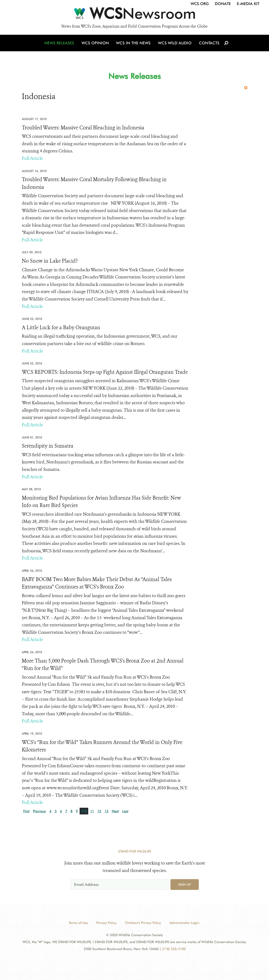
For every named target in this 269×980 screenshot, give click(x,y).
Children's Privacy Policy (143, 923)
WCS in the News (134, 44)
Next (115, 811)
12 (99, 811)
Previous (39, 811)
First (26, 811)
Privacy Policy (106, 923)
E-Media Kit (248, 4)
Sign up (185, 884)
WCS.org (200, 4)
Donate (223, 4)
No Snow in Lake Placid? (50, 261)
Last (125, 811)
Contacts (208, 44)
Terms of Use (78, 923)
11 (92, 811)
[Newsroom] (134, 15)
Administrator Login (184, 923)
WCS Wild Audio (175, 44)
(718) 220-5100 (174, 949)
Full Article (32, 158)
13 (106, 811)
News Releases (60, 44)
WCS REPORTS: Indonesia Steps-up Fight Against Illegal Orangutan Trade (105, 372)
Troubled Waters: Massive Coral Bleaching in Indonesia (83, 128)
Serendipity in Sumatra (48, 446)
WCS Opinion (96, 44)
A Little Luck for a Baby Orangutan (61, 328)
